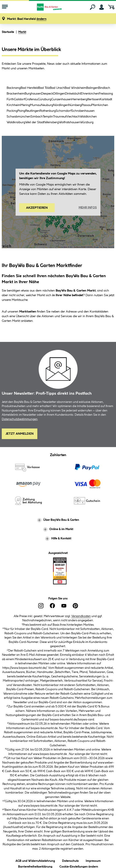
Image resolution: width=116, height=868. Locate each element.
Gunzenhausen (61, 99)
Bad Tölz (44, 88)
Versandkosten (81, 616)
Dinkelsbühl (73, 94)
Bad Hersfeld (29, 88)
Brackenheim (16, 94)
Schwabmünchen (19, 117)
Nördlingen (61, 105)
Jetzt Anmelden (20, 434)
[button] (27, 19)
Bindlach (104, 88)
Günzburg (45, 99)
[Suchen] (93, 7)
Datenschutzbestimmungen (20, 419)
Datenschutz (70, 860)
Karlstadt (106, 99)
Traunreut (60, 117)
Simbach (37, 117)
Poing (21, 111)
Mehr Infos (88, 208)
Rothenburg (48, 111)
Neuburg (47, 105)
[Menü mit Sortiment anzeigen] (5, 7)
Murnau (35, 105)
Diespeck (47, 94)
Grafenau (31, 99)
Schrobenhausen (83, 111)
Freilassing (106, 94)
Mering (25, 105)
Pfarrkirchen (100, 105)
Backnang (14, 88)
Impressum (93, 860)
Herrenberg (79, 99)
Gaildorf (19, 99)
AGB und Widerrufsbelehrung (35, 860)
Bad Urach (57, 88)
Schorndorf (64, 111)
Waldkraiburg (16, 122)
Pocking (12, 111)
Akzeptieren (37, 208)
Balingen (92, 88)
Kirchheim (14, 105)
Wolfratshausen (69, 122)
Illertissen (93, 99)
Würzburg (87, 122)
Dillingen (59, 94)
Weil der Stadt (35, 122)
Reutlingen (32, 111)
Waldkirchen (88, 117)
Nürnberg (75, 105)
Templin (48, 117)
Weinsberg (52, 122)
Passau (86, 105)
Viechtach (73, 117)
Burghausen (33, 94)
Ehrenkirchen (90, 94)
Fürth (10, 99)
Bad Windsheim (75, 88)
